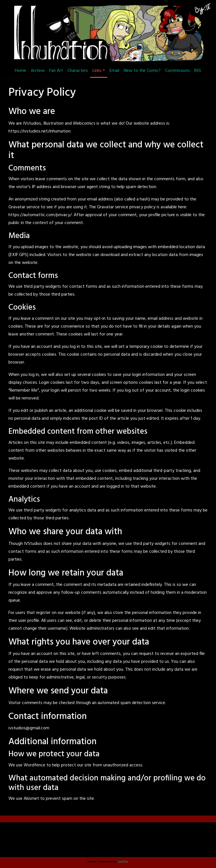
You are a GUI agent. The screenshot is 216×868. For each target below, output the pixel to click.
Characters (78, 71)
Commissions (177, 71)
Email (114, 71)
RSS (198, 71)
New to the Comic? (142, 71)
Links (97, 71)
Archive (38, 71)
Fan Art (56, 71)
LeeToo (123, 862)
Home (21, 71)
